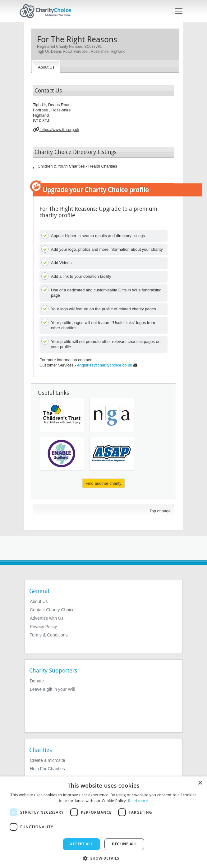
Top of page (160, 511)
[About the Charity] (46, 66)
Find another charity (104, 483)
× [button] (200, 783)
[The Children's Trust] (62, 415)
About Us (39, 601)
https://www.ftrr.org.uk (56, 129)
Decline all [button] (124, 844)
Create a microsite (48, 760)
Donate (37, 681)
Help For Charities (47, 769)
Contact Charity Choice (52, 610)
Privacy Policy (43, 627)
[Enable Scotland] (62, 454)
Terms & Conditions (49, 635)
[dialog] (103, 822)
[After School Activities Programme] (112, 454)
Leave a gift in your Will (52, 689)
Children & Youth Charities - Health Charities (77, 166)
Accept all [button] (81, 844)
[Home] (48, 11)
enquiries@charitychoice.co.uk (105, 365)
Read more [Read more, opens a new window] (138, 801)
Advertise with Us (47, 618)
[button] (103, 858)
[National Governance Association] (112, 415)
